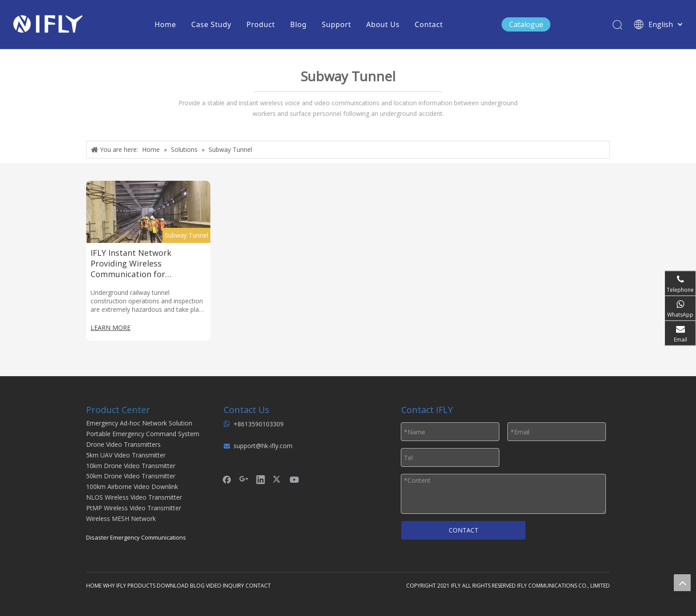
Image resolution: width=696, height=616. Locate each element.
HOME (94, 586)
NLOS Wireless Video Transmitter (134, 497)
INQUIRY (233, 586)
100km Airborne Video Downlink (132, 487)
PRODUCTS (141, 586)
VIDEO (214, 586)
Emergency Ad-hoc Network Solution (139, 423)
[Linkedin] (261, 479)
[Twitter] (277, 479)
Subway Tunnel (186, 235)
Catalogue (526, 24)
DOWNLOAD (173, 586)
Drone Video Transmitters (123, 444)
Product (261, 24)
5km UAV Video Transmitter (126, 455)
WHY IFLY (115, 586)
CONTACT (464, 530)
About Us (383, 24)
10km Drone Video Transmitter (131, 466)
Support (336, 24)
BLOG (197, 586)
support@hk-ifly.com (263, 446)
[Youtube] (294, 479)
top (682, 583)
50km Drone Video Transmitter (131, 476)
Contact (429, 24)
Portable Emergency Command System (143, 434)
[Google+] (244, 479)
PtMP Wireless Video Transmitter (134, 508)
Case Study (211, 24)
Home (165, 24)
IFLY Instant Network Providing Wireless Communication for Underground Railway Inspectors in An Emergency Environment (144, 263)
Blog (299, 24)
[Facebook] (227, 479)
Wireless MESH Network (121, 519)
